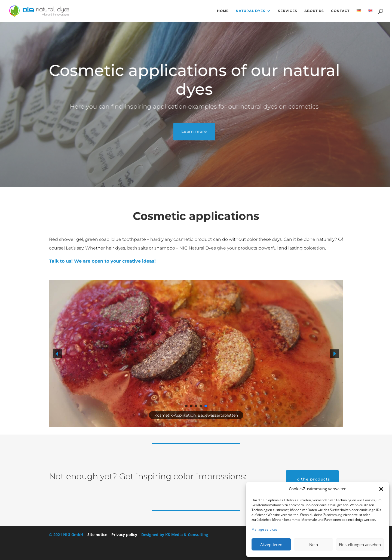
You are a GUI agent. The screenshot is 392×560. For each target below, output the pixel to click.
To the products (312, 479)
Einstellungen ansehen (360, 544)
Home (223, 11)
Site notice (97, 535)
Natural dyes (251, 11)
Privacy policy (124, 535)
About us (314, 11)
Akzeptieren (271, 544)
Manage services (264, 529)
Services (288, 11)
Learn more (185, 131)
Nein (314, 544)
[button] (381, 489)
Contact (340, 11)
